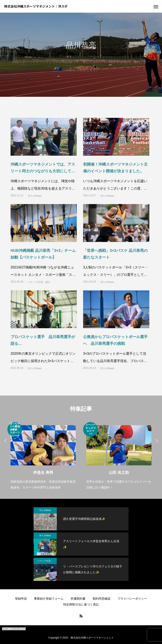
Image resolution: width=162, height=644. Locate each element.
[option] (43, 456)
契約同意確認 (101, 599)
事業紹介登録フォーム (49, 599)
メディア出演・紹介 (39, 282)
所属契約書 (78, 599)
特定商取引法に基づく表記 (81, 604)
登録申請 (21, 599)
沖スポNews (35, 196)
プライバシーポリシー (132, 599)
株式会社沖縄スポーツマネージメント (92, 638)
